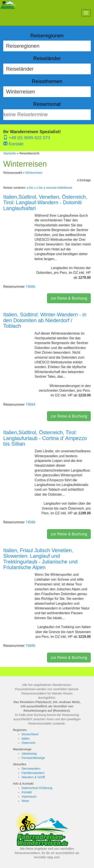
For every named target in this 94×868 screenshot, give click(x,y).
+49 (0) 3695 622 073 (27, 138)
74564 (31, 404)
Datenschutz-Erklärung (37, 788)
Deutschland (30, 734)
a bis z (31, 188)
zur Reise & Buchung (69, 298)
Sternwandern (31, 769)
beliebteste (65, 188)
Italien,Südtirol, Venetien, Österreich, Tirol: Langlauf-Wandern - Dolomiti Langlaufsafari (45, 203)
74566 (31, 522)
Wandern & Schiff (33, 777)
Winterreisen (34, 173)
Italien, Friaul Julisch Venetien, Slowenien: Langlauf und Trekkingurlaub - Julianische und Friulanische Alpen (40, 559)
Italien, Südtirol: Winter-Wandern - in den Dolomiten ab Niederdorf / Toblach (45, 320)
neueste (51, 188)
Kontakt (13, 144)
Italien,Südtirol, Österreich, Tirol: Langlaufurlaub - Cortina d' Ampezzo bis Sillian (45, 438)
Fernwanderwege (33, 758)
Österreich (29, 743)
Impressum (29, 796)
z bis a (41, 188)
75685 (31, 646)
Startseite (10, 153)
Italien (26, 739)
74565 (31, 287)
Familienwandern (33, 773)
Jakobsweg (29, 754)
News (25, 801)
